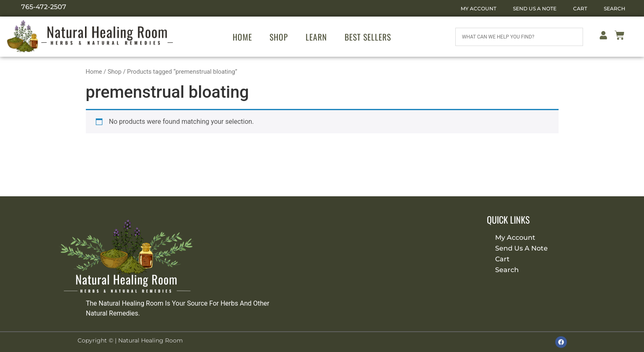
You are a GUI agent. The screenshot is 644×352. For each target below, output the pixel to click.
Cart (580, 8)
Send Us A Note (535, 8)
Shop (279, 37)
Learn (316, 37)
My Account (479, 8)
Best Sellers (368, 37)
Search (615, 8)
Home (242, 37)
